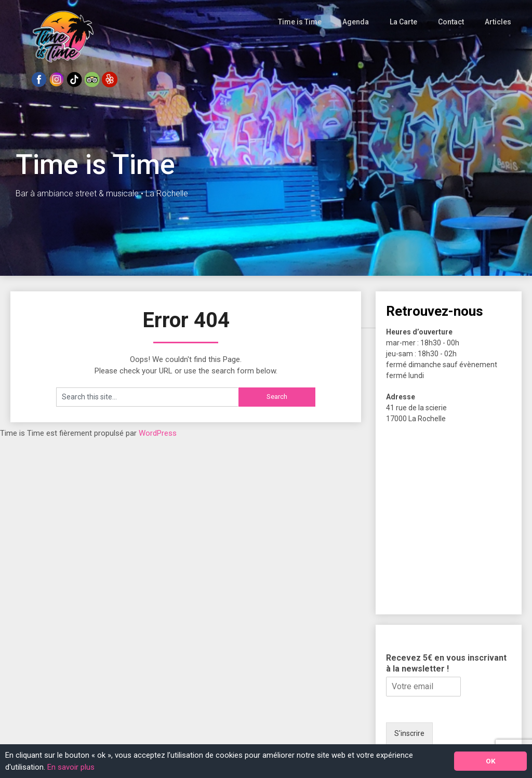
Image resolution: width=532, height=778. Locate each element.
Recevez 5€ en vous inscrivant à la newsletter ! (446, 663)
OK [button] (491, 761)
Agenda (357, 22)
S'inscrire (409, 733)
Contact (453, 22)
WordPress (158, 433)
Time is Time (302, 22)
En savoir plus (71, 767)
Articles (499, 22)
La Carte (405, 22)
